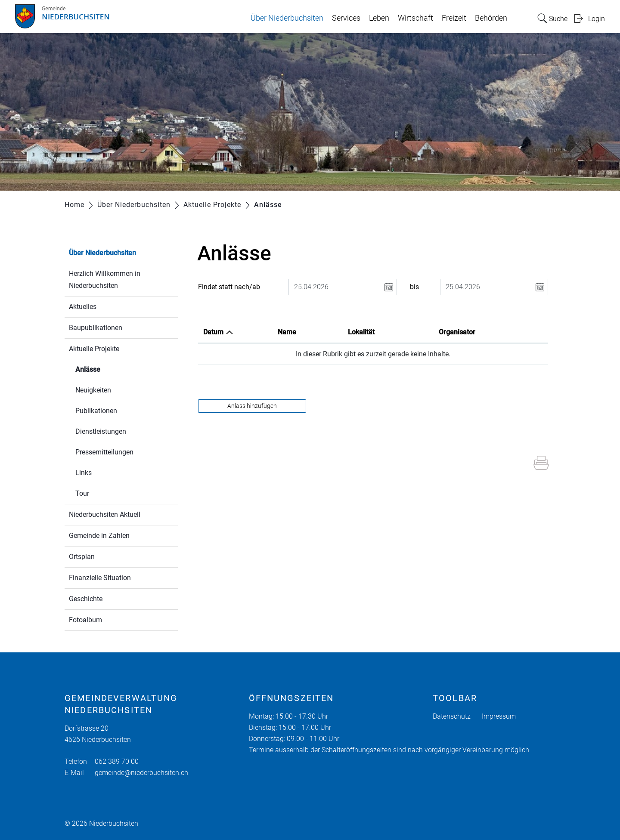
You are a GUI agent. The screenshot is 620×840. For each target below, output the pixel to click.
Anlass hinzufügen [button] (252, 406)
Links (84, 473)
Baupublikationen (96, 328)
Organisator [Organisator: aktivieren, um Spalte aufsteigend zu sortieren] (457, 332)
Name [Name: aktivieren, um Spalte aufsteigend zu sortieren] (287, 332)
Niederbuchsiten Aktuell (105, 514)
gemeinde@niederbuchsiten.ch (141, 773)
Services (346, 18)
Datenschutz (452, 716)
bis (414, 287)
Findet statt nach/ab (229, 287)
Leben (379, 18)
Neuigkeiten (93, 390)
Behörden (491, 18)
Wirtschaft (415, 18)
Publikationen (96, 411)
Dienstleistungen (101, 431)
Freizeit (454, 18)
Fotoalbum (85, 620)
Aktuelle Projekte (94, 349)
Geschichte (86, 599)
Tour (82, 493)
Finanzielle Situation (100, 578)
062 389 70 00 (117, 761)
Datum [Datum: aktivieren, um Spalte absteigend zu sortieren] (213, 332)
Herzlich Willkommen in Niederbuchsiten (105, 279)
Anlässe (108, 369)
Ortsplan (82, 557)
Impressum (499, 716)
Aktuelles (83, 307)
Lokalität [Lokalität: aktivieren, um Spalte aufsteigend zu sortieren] (361, 332)
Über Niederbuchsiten (287, 18)
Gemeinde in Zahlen (99, 536)
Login (597, 19)
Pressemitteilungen (104, 452)
